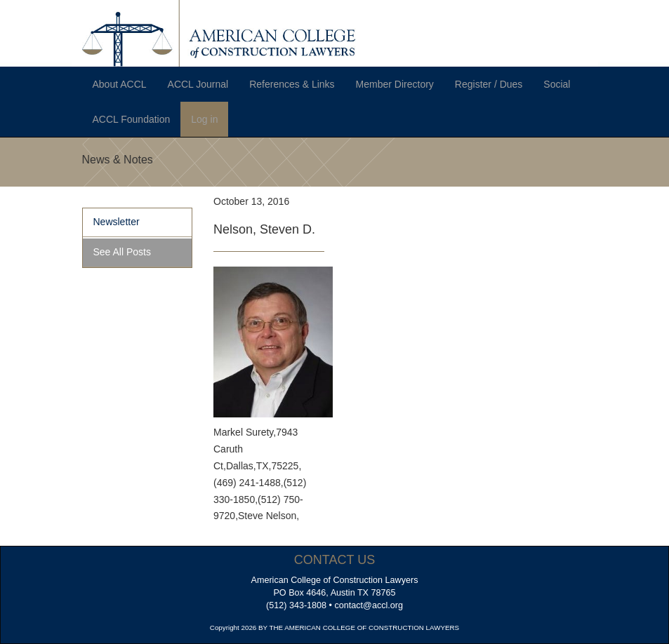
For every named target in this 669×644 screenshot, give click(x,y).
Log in (204, 119)
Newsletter (117, 222)
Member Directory (395, 84)
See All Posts (122, 252)
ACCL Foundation (132, 119)
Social (557, 84)
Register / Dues (489, 84)
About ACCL (120, 84)
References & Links (292, 84)
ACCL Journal (198, 84)
